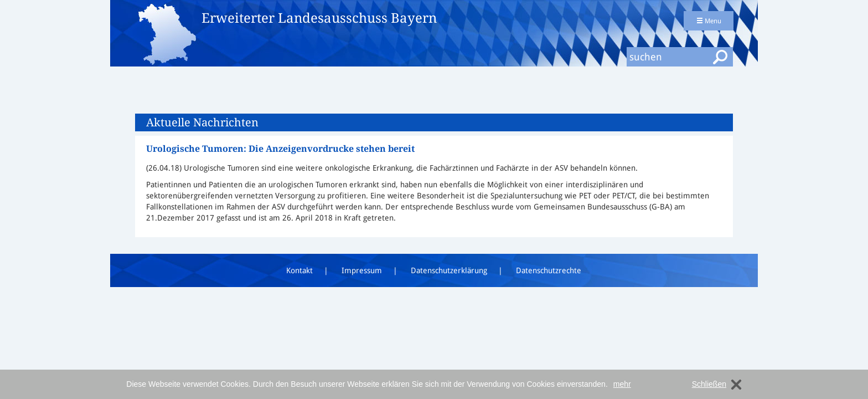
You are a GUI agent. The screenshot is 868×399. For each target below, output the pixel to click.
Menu (709, 21)
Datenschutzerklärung (449, 270)
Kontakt (299, 270)
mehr (622, 384)
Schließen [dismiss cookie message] (709, 384)
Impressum (362, 270)
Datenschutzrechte (549, 270)
